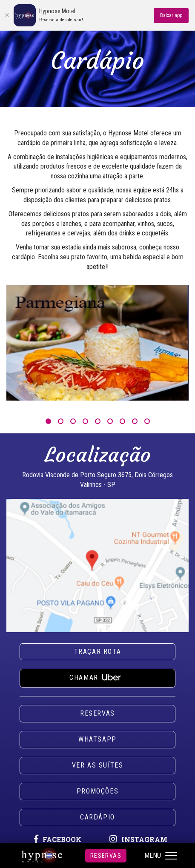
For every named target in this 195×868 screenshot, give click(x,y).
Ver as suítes (98, 765)
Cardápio (97, 817)
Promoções (97, 791)
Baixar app (171, 15)
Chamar (97, 676)
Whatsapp (97, 739)
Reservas (106, 856)
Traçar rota (98, 652)
